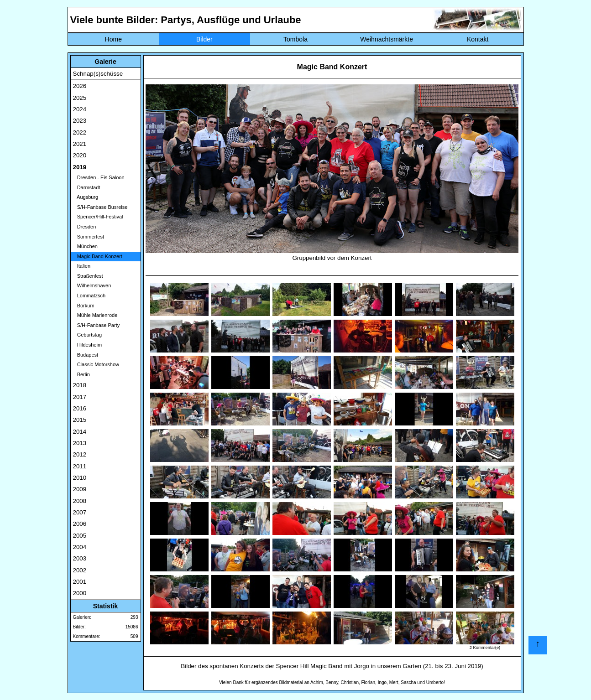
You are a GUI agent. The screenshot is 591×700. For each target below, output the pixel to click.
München (85, 246)
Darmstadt (87, 187)
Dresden (85, 227)
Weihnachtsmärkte (387, 39)
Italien (82, 266)
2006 (80, 524)
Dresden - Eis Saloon (99, 177)
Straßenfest (88, 276)
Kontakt (478, 39)
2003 (80, 558)
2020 (80, 155)
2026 (80, 86)
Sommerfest (89, 237)
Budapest (86, 355)
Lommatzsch (89, 296)
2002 (80, 570)
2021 (80, 144)
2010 (80, 478)
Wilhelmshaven (92, 285)
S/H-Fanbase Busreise (100, 207)
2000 (80, 593)
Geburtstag (88, 335)
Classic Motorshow (96, 364)
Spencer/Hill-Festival (98, 217)
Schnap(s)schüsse (98, 74)
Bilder (204, 39)
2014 (80, 432)
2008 (80, 501)
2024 (80, 109)
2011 (80, 466)
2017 (80, 397)
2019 (80, 167)
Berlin (81, 374)
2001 (80, 582)
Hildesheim (88, 345)
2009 (80, 489)
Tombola (295, 39)
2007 (80, 512)
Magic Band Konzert (98, 256)
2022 (80, 132)
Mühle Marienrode (95, 315)
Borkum (84, 306)
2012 (80, 454)
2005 (80, 536)
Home (113, 39)
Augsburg (86, 197)
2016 (80, 408)
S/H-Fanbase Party (97, 325)
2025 (80, 98)
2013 (80, 443)
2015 (80, 420)
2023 (80, 121)
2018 (80, 385)
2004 (80, 547)
